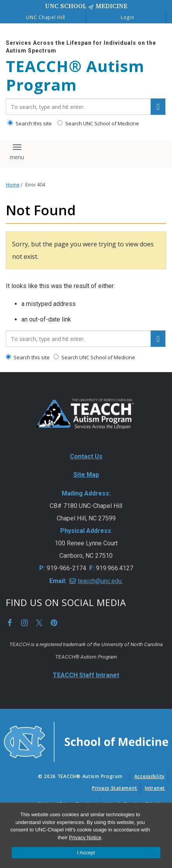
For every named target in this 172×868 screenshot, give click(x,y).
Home (13, 185)
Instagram (24, 623)
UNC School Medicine (86, 6)
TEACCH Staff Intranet (86, 675)
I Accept (86, 853)
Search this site (30, 123)
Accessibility (149, 776)
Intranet (155, 788)
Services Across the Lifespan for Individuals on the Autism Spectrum (81, 47)
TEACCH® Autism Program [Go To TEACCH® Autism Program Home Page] (75, 76)
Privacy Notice (85, 837)
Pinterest (54, 623)
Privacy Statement (115, 788)
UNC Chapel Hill (46, 17)
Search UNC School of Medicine (98, 123)
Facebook (10, 623)
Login (128, 17)
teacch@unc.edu (100, 581)
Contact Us (86, 456)
